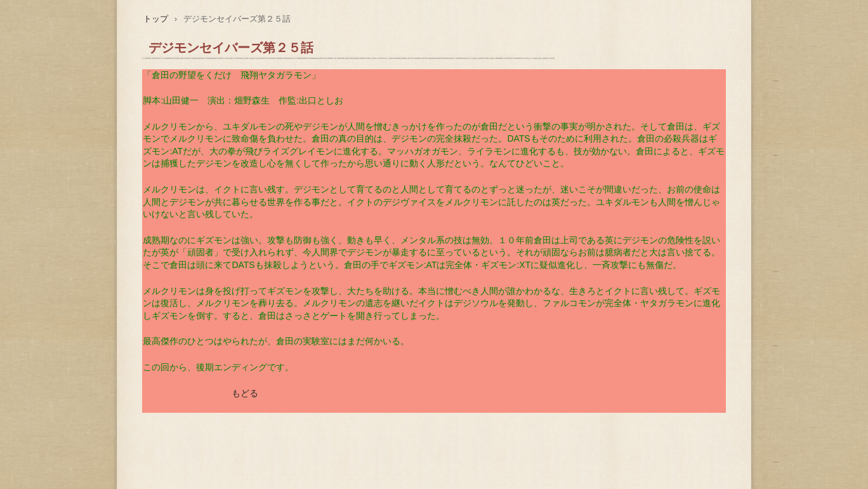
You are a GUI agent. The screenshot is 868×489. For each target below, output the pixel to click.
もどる (245, 393)
